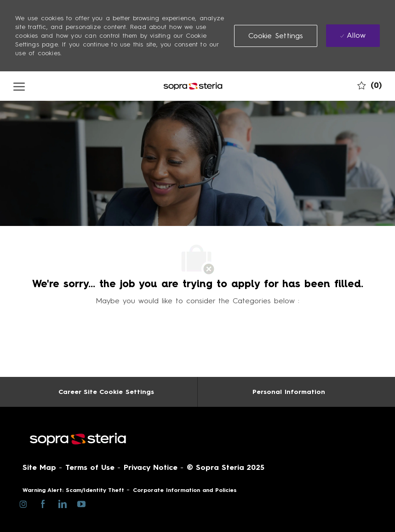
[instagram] (23, 503)
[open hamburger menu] (19, 86)
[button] (276, 36)
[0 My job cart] (369, 85)
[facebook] (43, 503)
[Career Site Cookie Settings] (106, 392)
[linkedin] (62, 503)
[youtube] (81, 503)
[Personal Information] (289, 392)
